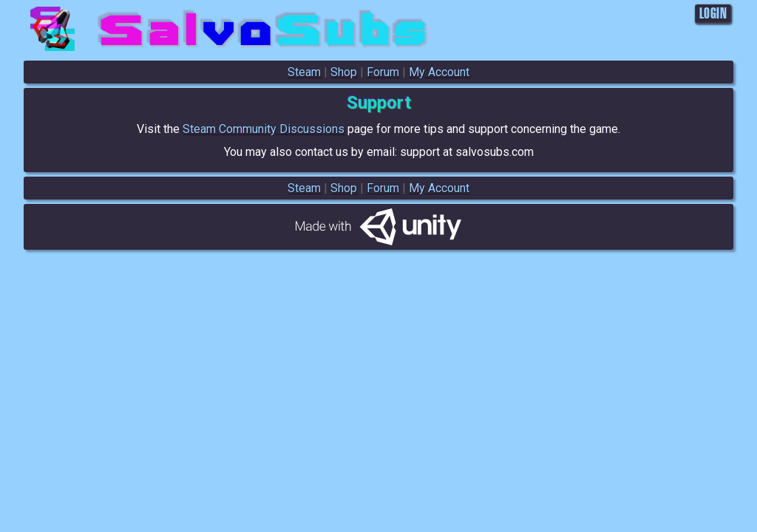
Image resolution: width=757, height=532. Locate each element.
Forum (383, 72)
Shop (344, 72)
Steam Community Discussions (264, 129)
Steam (304, 72)
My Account (439, 72)
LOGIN (713, 14)
